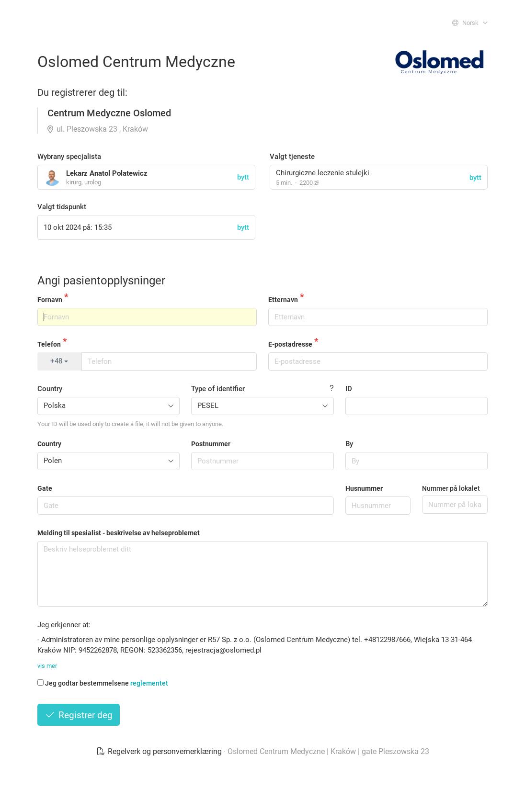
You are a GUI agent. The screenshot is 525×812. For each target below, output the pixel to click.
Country (50, 389)
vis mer (47, 666)
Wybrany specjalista (69, 157)
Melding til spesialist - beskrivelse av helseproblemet (119, 533)
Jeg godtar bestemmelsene (103, 683)
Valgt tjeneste (292, 157)
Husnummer (364, 488)
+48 (59, 361)
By (349, 444)
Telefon (49, 344)
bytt (475, 178)
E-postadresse (290, 344)
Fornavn (50, 300)
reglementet (149, 683)
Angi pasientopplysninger (101, 281)
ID (349, 389)
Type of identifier (218, 389)
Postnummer (211, 444)
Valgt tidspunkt (62, 207)
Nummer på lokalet (451, 488)
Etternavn (283, 300)
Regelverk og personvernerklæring (160, 751)
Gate (45, 488)
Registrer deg (79, 715)
